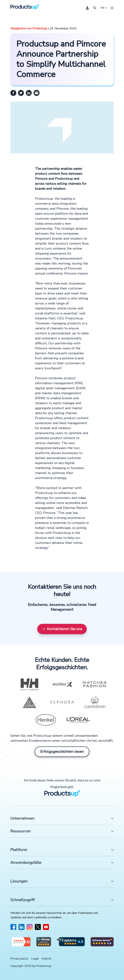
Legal (35, 959)
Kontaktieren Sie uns (62, 629)
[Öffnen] (95, 8)
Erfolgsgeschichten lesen (62, 752)
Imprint (47, 959)
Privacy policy (19, 959)
